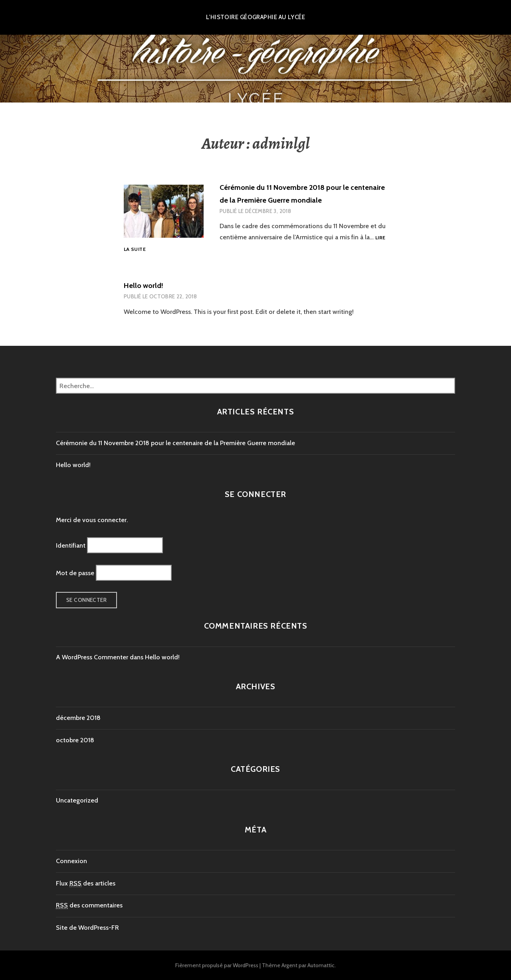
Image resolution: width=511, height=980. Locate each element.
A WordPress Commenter (92, 657)
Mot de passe (75, 573)
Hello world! (144, 286)
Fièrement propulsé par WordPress (217, 965)
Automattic (321, 965)
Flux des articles (86, 883)
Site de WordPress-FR (87, 928)
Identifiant (71, 545)
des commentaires (89, 905)
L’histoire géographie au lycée (256, 17)
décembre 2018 (78, 718)
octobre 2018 (75, 740)
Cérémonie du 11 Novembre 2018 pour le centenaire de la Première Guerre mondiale (175, 443)
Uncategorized (77, 800)
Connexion (71, 861)
